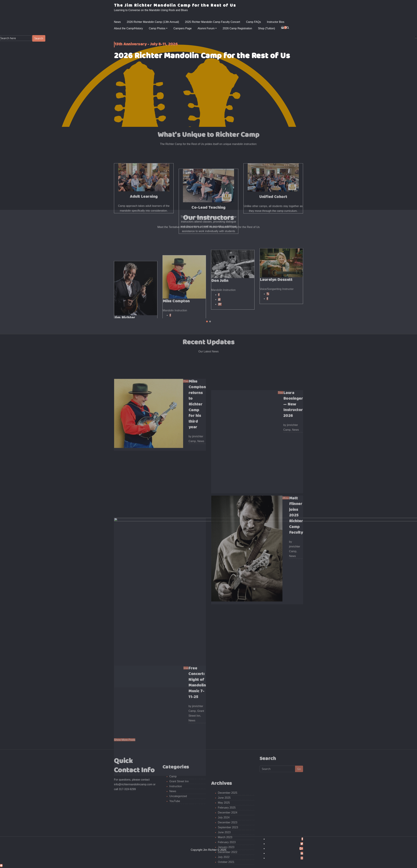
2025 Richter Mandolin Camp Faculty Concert (213, 22)
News (117, 22)
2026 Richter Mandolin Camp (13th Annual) (153, 22)
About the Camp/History (128, 28)
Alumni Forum (207, 28)
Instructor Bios (276, 22)
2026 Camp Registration (237, 28)
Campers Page (183, 28)
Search (39, 38)
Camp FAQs (254, 22)
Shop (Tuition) (267, 28)
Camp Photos (158, 28)
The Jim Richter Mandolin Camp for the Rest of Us (175, 5)
